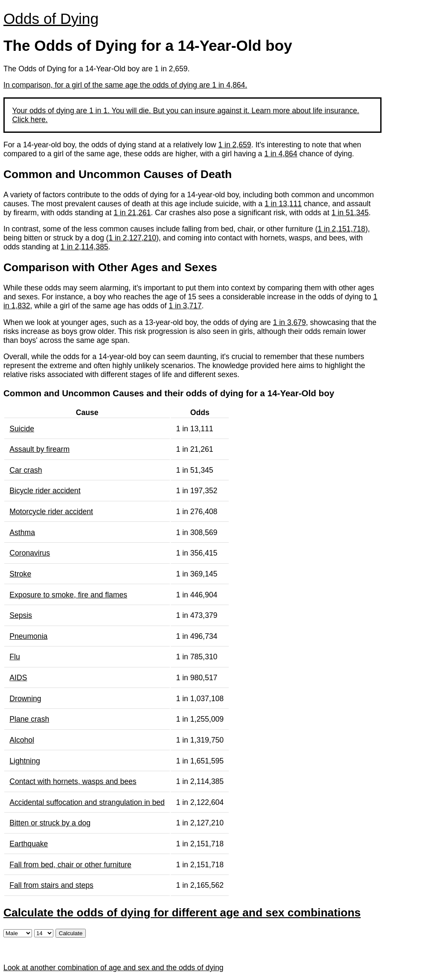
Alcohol (22, 740)
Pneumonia (28, 636)
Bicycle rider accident (45, 491)
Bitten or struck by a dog (50, 823)
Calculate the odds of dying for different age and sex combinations (182, 913)
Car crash (26, 470)
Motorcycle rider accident (51, 512)
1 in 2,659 (235, 145)
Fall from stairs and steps (51, 885)
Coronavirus (30, 553)
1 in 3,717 (185, 306)
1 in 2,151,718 (341, 229)
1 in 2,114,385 (84, 247)
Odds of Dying (51, 19)
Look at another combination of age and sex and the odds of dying (113, 968)
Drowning (25, 699)
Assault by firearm (39, 449)
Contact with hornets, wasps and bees (73, 781)
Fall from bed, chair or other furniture (70, 865)
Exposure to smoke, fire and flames (68, 595)
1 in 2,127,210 (132, 238)
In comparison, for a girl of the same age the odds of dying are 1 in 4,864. (125, 85)
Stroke (20, 574)
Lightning (25, 761)
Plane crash (29, 719)
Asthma (22, 532)
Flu (15, 657)
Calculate (71, 933)
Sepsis (21, 615)
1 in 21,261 (132, 213)
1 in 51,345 (350, 213)
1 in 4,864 (281, 154)
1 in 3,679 (289, 322)
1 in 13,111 (283, 204)
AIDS (18, 678)
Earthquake (29, 844)
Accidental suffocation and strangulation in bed (87, 802)
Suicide (22, 429)
